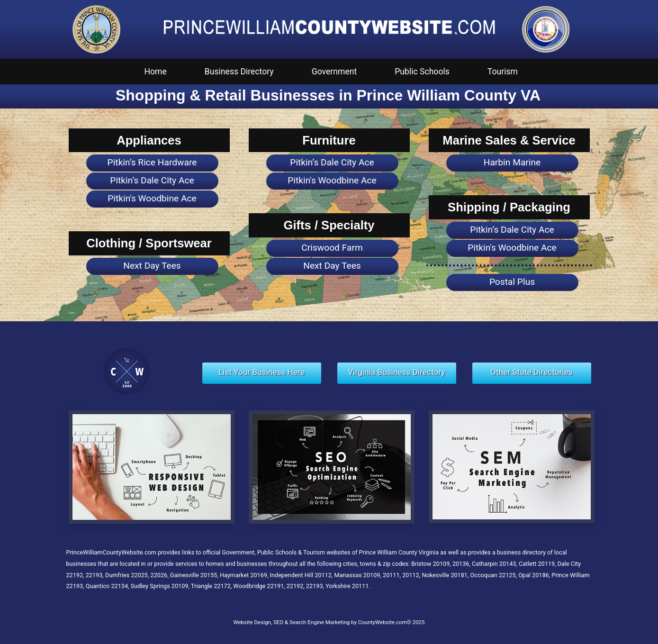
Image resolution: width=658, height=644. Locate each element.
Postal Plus (512, 282)
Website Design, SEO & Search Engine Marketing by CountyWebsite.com (320, 622)
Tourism (503, 72)
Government (334, 72)
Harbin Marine (512, 162)
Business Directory (239, 72)
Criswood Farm (332, 248)
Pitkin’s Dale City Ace (152, 180)
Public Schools (422, 72)
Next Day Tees (152, 266)
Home (156, 72)
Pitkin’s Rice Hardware (152, 162)
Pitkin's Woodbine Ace (152, 198)
